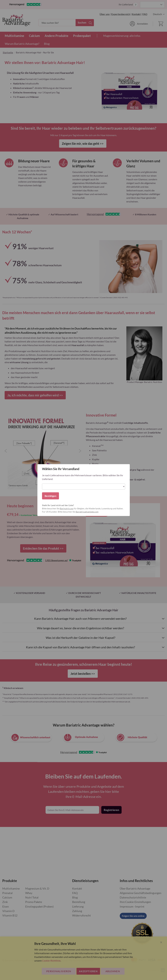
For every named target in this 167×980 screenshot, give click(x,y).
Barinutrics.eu (67, 508)
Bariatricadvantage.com (87, 512)
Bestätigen (50, 496)
